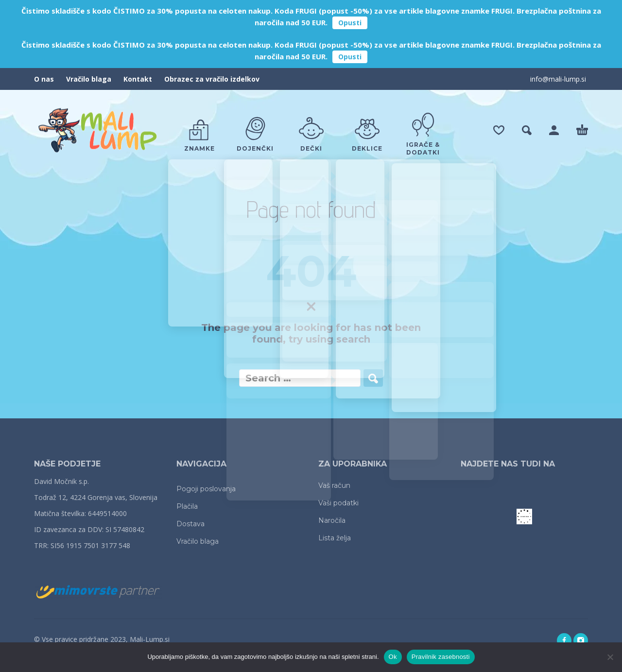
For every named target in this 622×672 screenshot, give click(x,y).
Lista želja (335, 538)
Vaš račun (334, 485)
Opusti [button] (350, 23)
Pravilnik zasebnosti (441, 657)
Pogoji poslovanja (206, 489)
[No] (610, 657)
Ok (393, 657)
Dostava (190, 524)
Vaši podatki (338, 503)
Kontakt (138, 79)
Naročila (332, 520)
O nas (44, 79)
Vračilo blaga (89, 79)
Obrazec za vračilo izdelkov (212, 79)
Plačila (187, 506)
